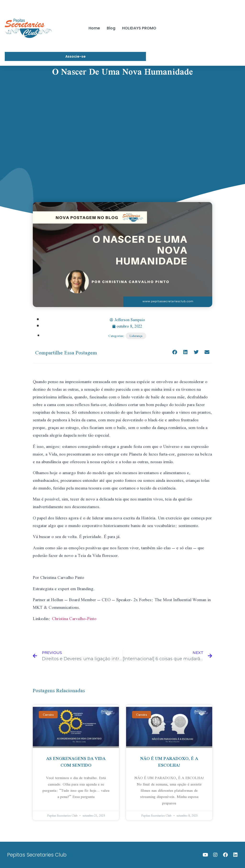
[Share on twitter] (196, 352)
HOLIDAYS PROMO (139, 28)
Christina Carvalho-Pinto (74, 618)
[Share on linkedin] (185, 352)
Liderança (136, 336)
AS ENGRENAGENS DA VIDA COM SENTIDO (76, 762)
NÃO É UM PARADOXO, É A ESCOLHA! (169, 762)
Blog (111, 28)
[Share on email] (207, 352)
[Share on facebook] (175, 352)
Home (94, 28)
